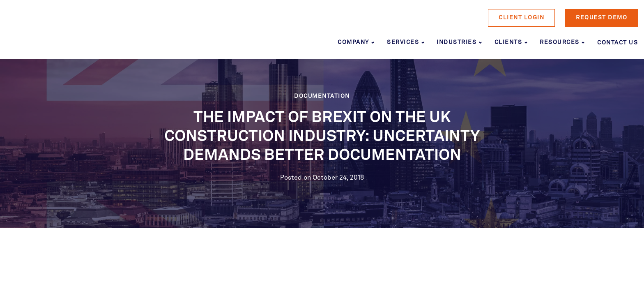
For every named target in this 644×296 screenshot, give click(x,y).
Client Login (521, 18)
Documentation (322, 96)
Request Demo (601, 18)
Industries (457, 42)
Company (353, 42)
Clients (508, 42)
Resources (560, 42)
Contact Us (618, 43)
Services (403, 42)
